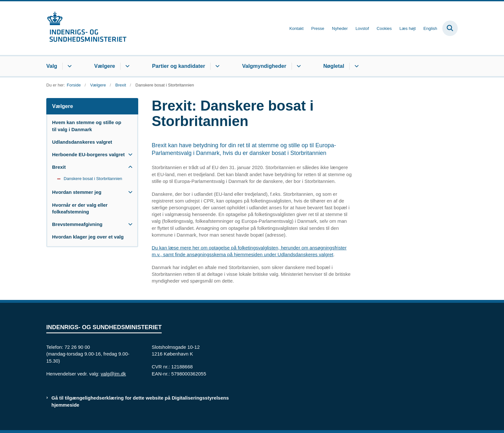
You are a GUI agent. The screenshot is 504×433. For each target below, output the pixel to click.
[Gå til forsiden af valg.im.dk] (86, 28)
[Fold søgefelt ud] (450, 28)
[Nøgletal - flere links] (356, 66)
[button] (129, 154)
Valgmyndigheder (264, 66)
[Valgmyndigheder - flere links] (298, 66)
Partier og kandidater (179, 66)
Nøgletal (334, 66)
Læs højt (408, 29)
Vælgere (105, 66)
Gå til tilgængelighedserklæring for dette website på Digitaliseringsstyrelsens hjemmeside (140, 401)
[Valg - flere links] (69, 66)
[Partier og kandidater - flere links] (216, 66)
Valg (52, 66)
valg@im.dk (113, 374)
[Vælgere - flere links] (126, 66)
